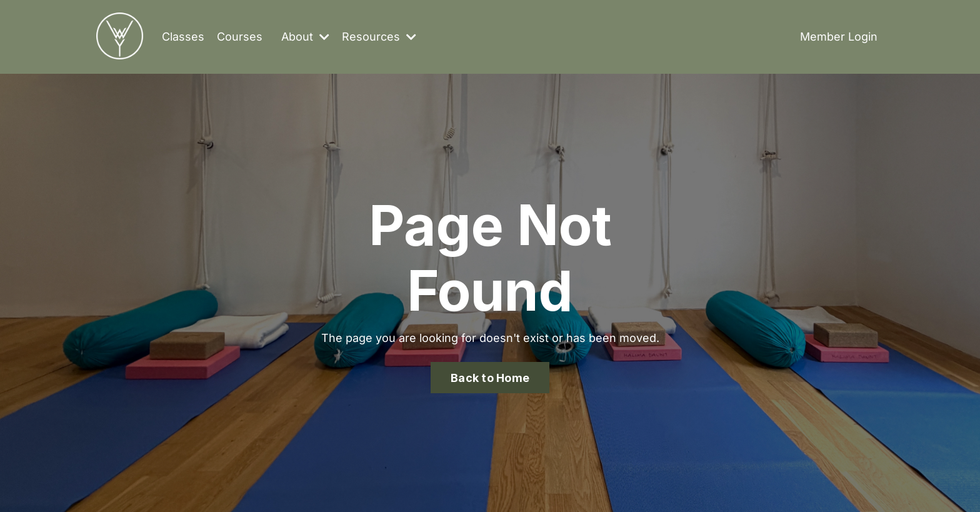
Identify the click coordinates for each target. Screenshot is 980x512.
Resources (379, 37)
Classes (183, 37)
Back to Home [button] (490, 378)
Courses (240, 37)
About (305, 37)
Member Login (839, 37)
